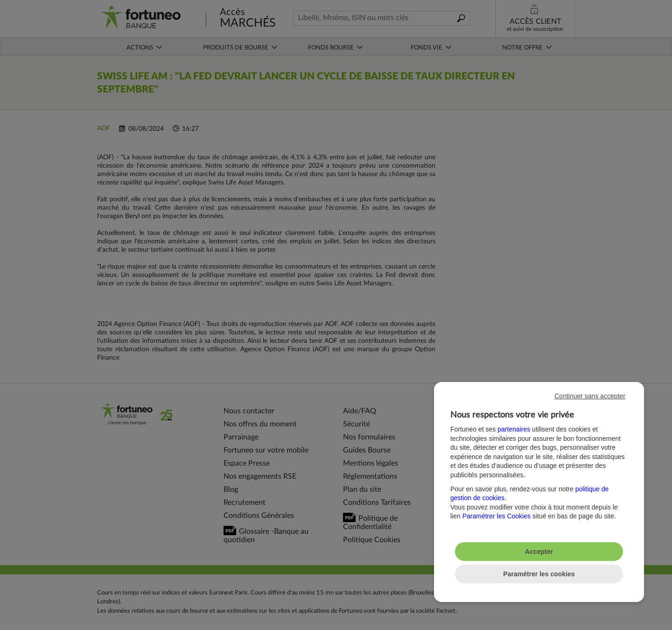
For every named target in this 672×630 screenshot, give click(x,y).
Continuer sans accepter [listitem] (590, 396)
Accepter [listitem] (539, 552)
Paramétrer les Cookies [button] (497, 516)
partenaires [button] (514, 429)
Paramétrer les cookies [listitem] (539, 574)
